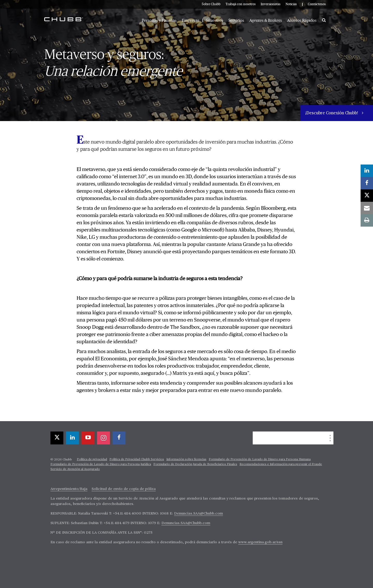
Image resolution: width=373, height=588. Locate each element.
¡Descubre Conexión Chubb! (332, 113)
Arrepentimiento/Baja (69, 489)
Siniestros (215, 20)
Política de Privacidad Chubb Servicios (137, 459)
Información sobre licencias (186, 459)
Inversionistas (271, 4)
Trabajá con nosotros (241, 4)
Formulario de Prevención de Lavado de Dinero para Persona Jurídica (101, 464)
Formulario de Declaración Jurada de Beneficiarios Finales (195, 464)
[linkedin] (72, 438)
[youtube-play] (88, 438)
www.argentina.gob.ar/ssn (260, 542)
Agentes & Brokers (266, 20)
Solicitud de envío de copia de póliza (124, 489)
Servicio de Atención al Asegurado (75, 469)
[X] (57, 438)
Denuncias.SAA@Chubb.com (199, 513)
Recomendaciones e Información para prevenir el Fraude (281, 464)
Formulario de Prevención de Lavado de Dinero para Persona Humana (260, 459)
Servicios (236, 20)
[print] (367, 220)
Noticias (291, 4)
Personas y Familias (159, 20)
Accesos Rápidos (302, 20)
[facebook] (119, 438)
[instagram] (103, 438)
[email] (367, 208)
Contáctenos (317, 4)
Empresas (191, 20)
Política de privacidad (92, 459)
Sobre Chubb (211, 4)
